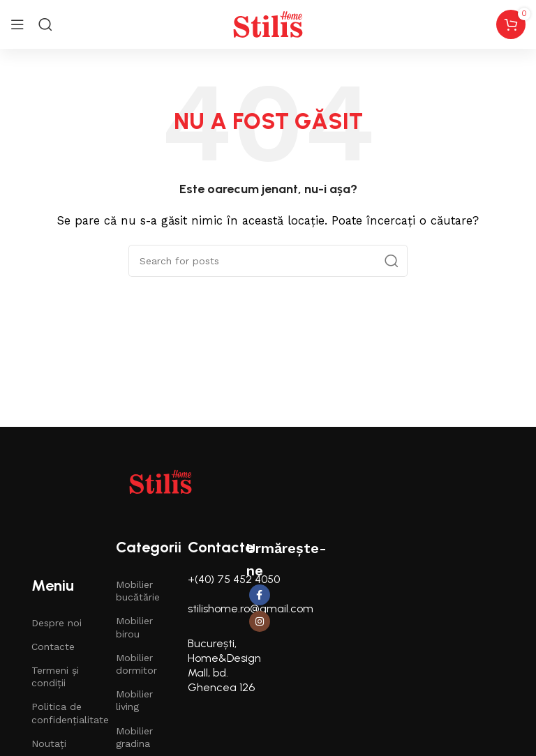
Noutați (49, 743)
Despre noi (57, 623)
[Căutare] (268, 261)
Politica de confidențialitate (60, 713)
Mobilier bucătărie (138, 591)
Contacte (53, 647)
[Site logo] (268, 24)
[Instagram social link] (260, 621)
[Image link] (161, 481)
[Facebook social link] (260, 595)
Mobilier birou (134, 627)
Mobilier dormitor (136, 664)
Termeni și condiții (55, 676)
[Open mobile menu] (17, 24)
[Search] (45, 24)
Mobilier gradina (134, 737)
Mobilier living (134, 700)
